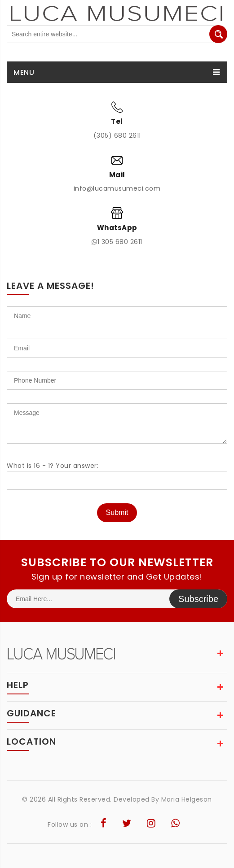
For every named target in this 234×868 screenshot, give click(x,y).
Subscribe (198, 599)
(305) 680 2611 (117, 135)
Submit (117, 513)
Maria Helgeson (187, 799)
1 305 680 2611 (117, 242)
